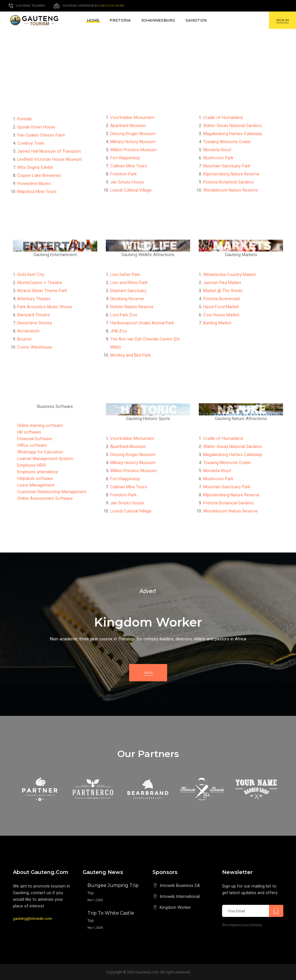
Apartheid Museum (128, 126)
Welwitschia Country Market (229, 275)
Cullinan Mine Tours (129, 166)
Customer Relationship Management (52, 492)
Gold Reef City (31, 275)
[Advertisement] (148, 72)
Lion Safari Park (125, 275)
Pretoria (120, 20)
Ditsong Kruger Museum (133, 134)
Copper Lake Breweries (39, 175)
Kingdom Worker (175, 907)
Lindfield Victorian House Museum (50, 159)
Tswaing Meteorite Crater (227, 142)
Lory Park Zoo (124, 315)
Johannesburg (158, 20)
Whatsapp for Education (40, 452)
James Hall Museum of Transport (49, 151)
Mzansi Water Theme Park (42, 291)
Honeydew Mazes (34, 183)
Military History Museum (133, 142)
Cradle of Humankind (223, 118)
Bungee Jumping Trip (113, 885)
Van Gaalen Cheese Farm (41, 135)
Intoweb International (180, 896)
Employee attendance (38, 472)
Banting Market (217, 323)
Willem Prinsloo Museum (133, 150)
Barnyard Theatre (34, 315)
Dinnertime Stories (35, 323)
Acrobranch (28, 331)
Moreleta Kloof (217, 150)
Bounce (24, 339)
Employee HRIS (32, 465)
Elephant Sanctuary (128, 291)
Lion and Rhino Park (129, 283)
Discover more (112, 6)
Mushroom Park (218, 158)
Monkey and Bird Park (130, 355)
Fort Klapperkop (125, 158)
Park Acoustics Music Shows (45, 307)
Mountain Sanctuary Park (227, 166)
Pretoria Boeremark (221, 299)
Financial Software (35, 439)
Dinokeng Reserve (127, 299)
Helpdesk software (35, 478)
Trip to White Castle (111, 913)
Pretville (25, 119)
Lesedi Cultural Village (131, 190)
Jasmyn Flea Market (222, 283)
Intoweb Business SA (180, 886)
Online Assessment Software (45, 498)
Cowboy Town (31, 143)
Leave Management (36, 485)
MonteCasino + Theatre (40, 283)
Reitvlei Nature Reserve (132, 307)
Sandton (196, 20)
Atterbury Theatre (34, 299)
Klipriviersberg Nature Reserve (231, 174)
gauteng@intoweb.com (33, 918)
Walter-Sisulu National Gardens (232, 126)
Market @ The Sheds (223, 291)
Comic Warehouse (35, 347)
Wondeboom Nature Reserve (230, 190)
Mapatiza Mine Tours (37, 192)
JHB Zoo (119, 331)
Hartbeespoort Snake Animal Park (142, 323)
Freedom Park (123, 174)
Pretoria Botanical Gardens (228, 182)
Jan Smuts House (127, 182)
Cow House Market (221, 315)
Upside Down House (36, 127)
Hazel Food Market (221, 307)
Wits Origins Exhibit (35, 167)
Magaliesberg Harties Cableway (233, 134)
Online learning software (40, 425)
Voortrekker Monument (132, 118)
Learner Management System (45, 459)
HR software (29, 432)
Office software (32, 445)
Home (93, 20)
